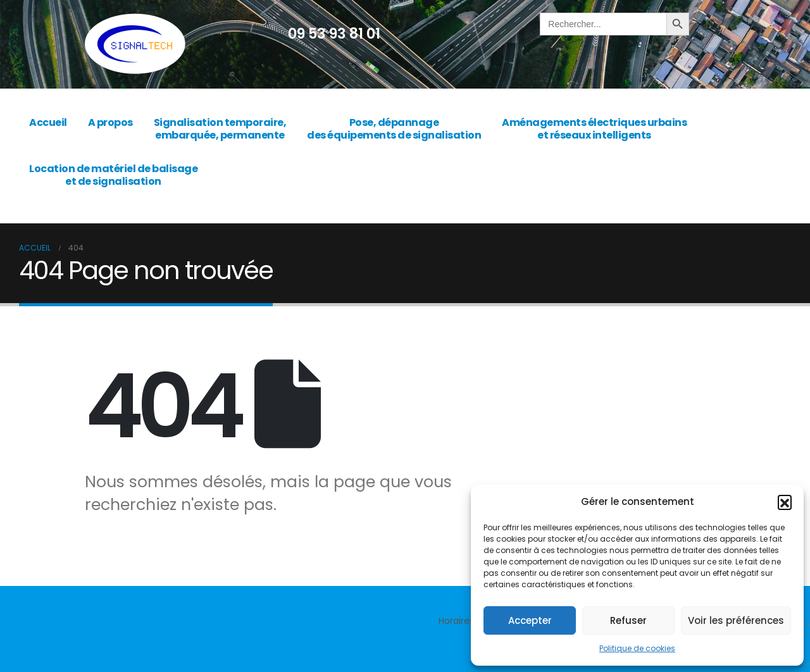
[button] (785, 502)
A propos (110, 122)
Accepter (530, 620)
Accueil (48, 122)
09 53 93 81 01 (334, 34)
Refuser (628, 620)
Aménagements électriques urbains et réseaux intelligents (594, 129)
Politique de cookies (637, 648)
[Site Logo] (135, 44)
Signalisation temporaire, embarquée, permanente (220, 129)
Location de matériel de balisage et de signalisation (113, 175)
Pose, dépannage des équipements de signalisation (394, 129)
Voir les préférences (736, 620)
